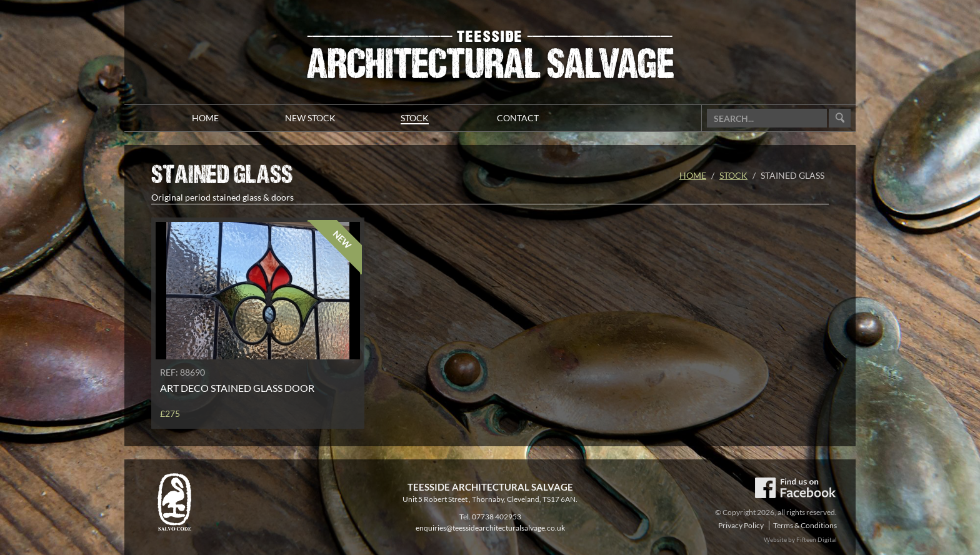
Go (840, 118)
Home (693, 175)
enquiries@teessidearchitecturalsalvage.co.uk (490, 528)
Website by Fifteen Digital (800, 539)
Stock (733, 175)
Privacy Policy (741, 525)
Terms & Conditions (805, 525)
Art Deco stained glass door (237, 388)
